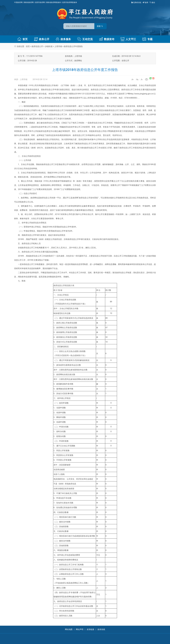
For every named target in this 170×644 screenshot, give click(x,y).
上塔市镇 (58, 46)
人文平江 (128, 39)
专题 (147, 39)
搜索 (102, 26)
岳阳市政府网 (40, 2)
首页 (23, 39)
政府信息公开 (37, 46)
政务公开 (42, 39)
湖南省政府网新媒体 (53, 2)
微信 (152, 2)
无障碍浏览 (136, 2)
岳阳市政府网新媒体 (70, 2)
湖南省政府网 (29, 2)
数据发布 (107, 39)
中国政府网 (18, 2)
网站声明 (80, 629)
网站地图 (69, 629)
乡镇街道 (49, 46)
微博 (146, 2)
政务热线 (101, 629)
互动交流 (85, 39)
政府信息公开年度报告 (73, 46)
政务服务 (63, 39)
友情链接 (90, 629)
